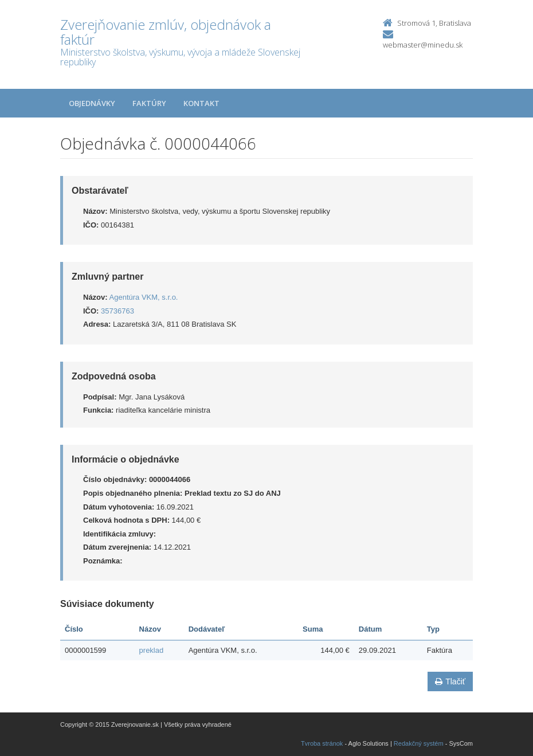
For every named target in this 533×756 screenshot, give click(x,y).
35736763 (117, 311)
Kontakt (201, 103)
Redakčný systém (419, 743)
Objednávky (92, 103)
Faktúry (149, 103)
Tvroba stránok (322, 743)
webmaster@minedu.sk (423, 45)
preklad (152, 650)
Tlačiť (450, 681)
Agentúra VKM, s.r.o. (144, 297)
